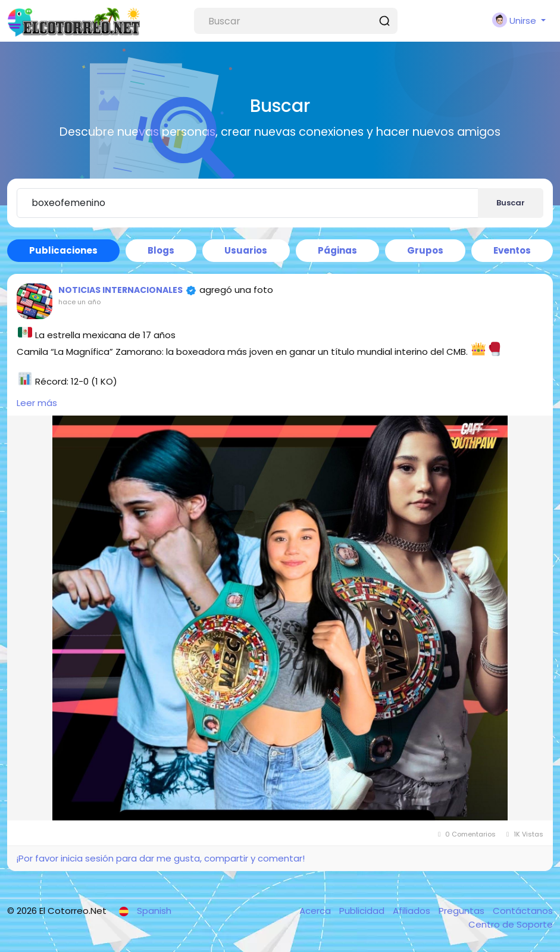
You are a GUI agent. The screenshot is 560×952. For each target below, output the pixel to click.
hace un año (79, 302)
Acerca (316, 911)
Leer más (37, 403)
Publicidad (363, 911)
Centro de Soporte (511, 924)
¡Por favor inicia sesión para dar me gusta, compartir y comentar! (160, 858)
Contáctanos (523, 911)
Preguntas (463, 911)
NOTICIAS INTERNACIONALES (121, 290)
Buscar (511, 203)
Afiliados (413, 911)
